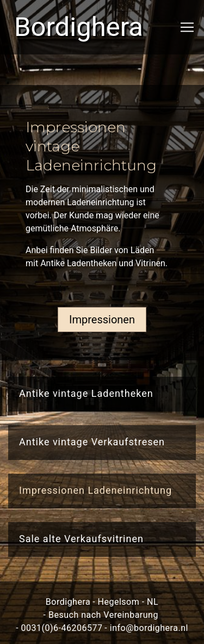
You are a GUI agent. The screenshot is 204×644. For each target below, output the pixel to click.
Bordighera (53, 27)
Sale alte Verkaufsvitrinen (81, 539)
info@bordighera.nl (149, 628)
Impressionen (102, 320)
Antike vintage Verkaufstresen (92, 442)
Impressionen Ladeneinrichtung (95, 490)
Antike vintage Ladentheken (86, 393)
